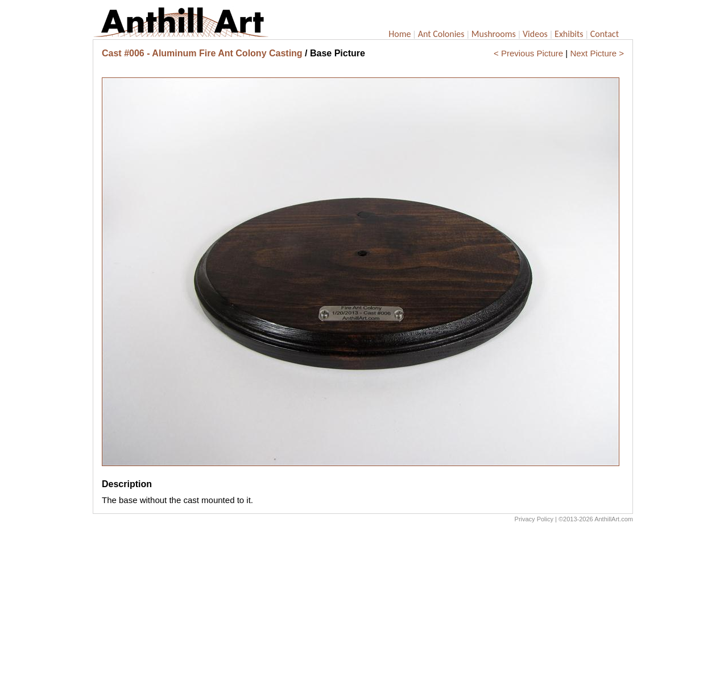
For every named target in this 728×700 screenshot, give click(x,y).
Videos (535, 34)
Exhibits (569, 34)
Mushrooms (494, 34)
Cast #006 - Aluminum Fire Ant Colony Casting (202, 53)
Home (400, 34)
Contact (605, 34)
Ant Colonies (441, 34)
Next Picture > (597, 53)
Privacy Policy (534, 519)
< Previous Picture (528, 53)
